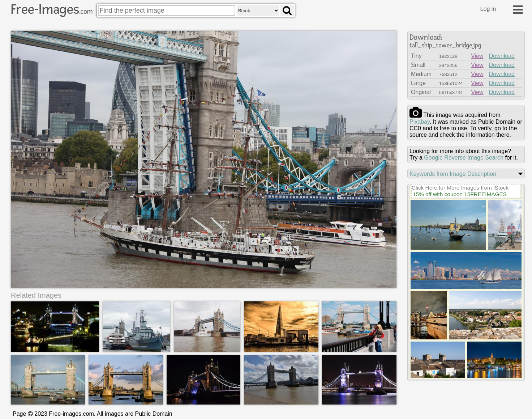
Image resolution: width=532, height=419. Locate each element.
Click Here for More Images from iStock (460, 188)
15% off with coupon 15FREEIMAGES (460, 194)
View (477, 56)
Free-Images (52, 9)
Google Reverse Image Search (464, 158)
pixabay (420, 122)
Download (502, 56)
